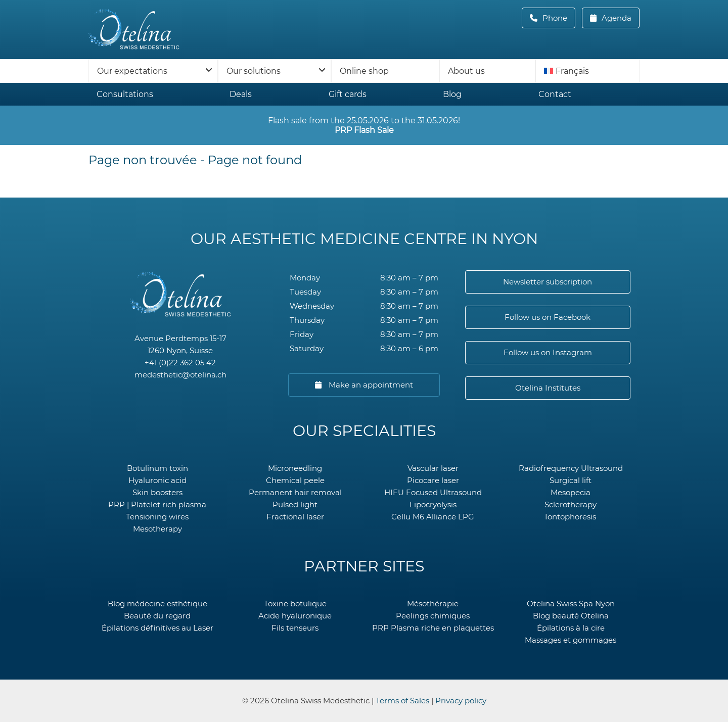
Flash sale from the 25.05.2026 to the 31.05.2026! (364, 125)
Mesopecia (571, 492)
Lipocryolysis (433, 504)
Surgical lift (571, 480)
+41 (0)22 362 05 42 (180, 363)
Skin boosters (157, 492)
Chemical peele (295, 480)
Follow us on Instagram (548, 352)
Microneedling (295, 468)
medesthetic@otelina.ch (180, 375)
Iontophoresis (571, 517)
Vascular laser (433, 468)
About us (466, 71)
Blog (452, 94)
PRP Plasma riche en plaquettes (433, 628)
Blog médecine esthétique (157, 604)
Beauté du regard (157, 616)
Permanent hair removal (295, 492)
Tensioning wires (157, 517)
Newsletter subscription (548, 282)
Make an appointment (370, 385)
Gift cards (348, 94)
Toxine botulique (295, 604)
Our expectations (132, 71)
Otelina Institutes (548, 388)
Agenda (616, 18)
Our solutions (254, 71)
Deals (241, 94)
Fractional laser (295, 517)
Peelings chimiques (433, 616)
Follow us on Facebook (548, 317)
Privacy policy (461, 701)
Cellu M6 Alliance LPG (433, 517)
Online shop (364, 71)
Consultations (125, 94)
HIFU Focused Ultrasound (433, 492)
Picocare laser (433, 480)
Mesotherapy (157, 529)
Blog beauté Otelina (571, 616)
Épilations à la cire (571, 628)
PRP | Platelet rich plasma (157, 504)
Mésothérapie (433, 604)
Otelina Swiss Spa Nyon (571, 604)
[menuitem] (587, 71)
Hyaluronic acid (157, 480)
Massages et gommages (571, 640)
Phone (558, 18)
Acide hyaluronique (295, 616)
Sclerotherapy (571, 504)
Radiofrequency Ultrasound (571, 468)
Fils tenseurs (295, 628)
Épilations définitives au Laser (157, 628)
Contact (555, 94)
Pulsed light (295, 504)
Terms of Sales (402, 701)
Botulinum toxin (157, 468)
